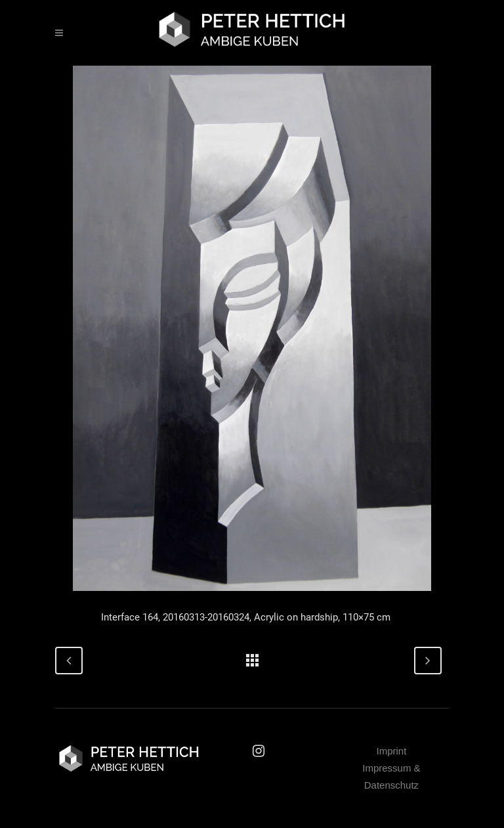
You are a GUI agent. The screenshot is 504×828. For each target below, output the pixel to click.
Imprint (392, 751)
